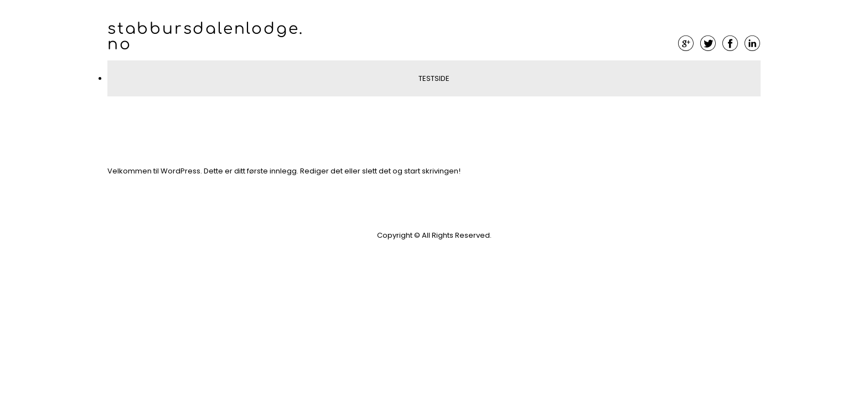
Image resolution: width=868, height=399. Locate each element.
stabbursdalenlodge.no (206, 37)
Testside (434, 78)
